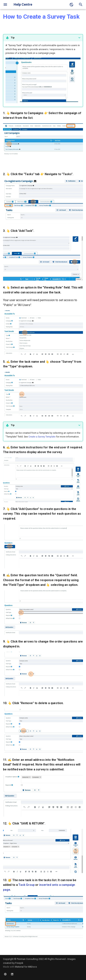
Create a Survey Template (42, 437)
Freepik (19, 963)
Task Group (26, 885)
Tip (13, 38)
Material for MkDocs (26, 967)
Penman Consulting (27, 959)
